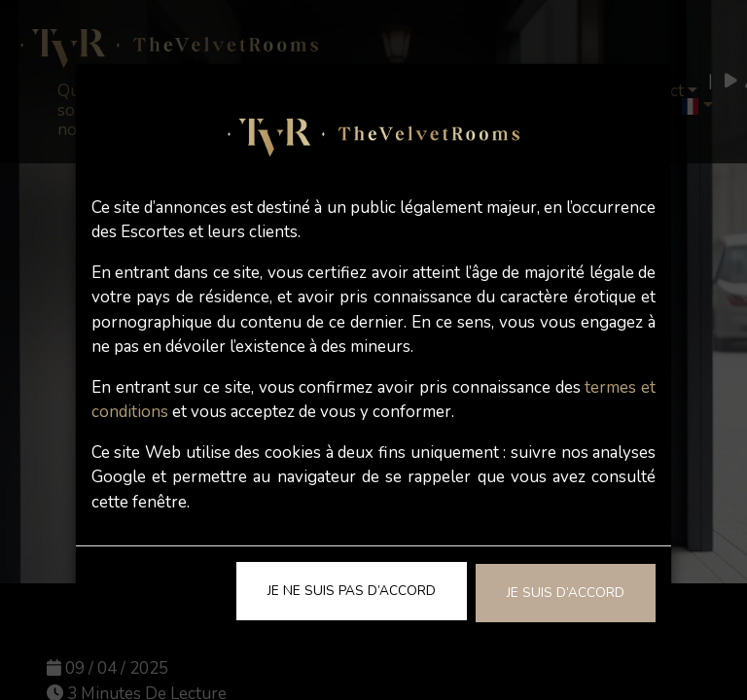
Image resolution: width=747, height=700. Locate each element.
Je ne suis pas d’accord (352, 591)
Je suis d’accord (566, 593)
